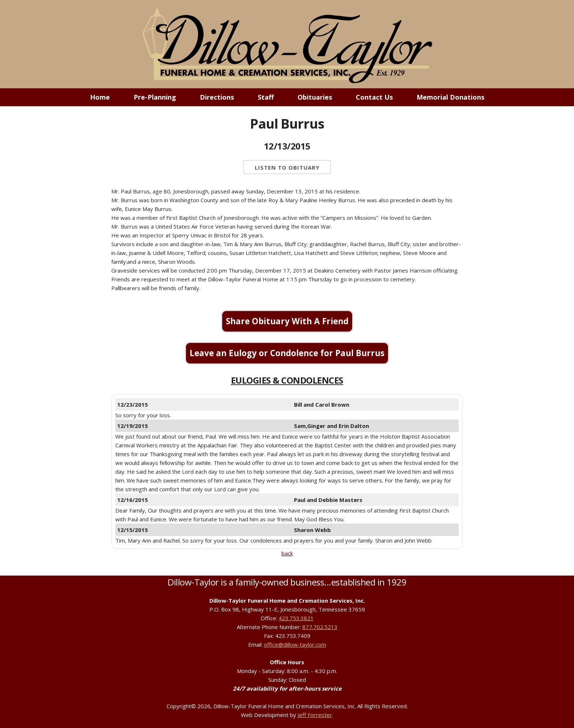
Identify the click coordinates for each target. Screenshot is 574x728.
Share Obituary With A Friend (287, 321)
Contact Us (374, 97)
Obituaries (315, 97)
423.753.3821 (296, 618)
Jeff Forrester (315, 715)
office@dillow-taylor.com (295, 644)
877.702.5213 (320, 627)
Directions (217, 97)
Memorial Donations (450, 97)
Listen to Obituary (287, 167)
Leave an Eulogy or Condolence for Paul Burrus (287, 353)
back (287, 553)
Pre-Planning (155, 97)
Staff (266, 97)
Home (100, 97)
